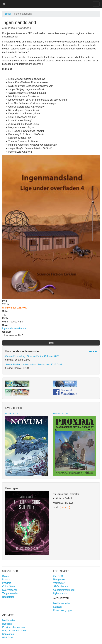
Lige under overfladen (14, 328)
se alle (93, 351)
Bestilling (7, 624)
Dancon (57, 607)
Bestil (51, 343)
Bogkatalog (8, 597)
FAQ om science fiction (15, 631)
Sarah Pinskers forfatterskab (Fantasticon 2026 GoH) (34, 365)
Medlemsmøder (62, 603)
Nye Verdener (10, 590)
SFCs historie (61, 586)
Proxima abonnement (14, 627)
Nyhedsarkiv (60, 593)
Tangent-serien (10, 593)
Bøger (8, 14)
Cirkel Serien (9, 586)
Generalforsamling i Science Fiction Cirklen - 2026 (32, 356)
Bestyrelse (59, 579)
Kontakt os (8, 634)
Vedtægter (59, 583)
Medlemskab (9, 620)
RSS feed (7, 638)
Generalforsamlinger (64, 590)
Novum (6, 579)
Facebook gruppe (63, 610)
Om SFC (58, 576)
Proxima (7, 583)
